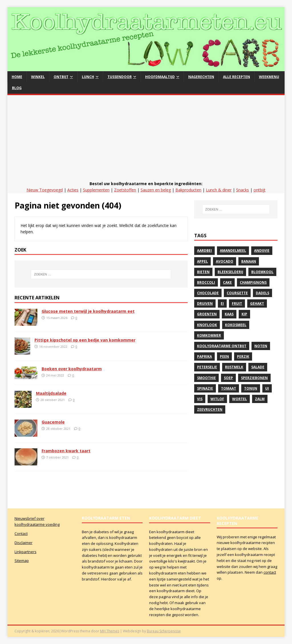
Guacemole (53, 422)
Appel (202, 261)
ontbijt (259, 190)
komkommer (209, 335)
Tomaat (229, 388)
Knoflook (207, 325)
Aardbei (204, 251)
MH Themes (110, 631)
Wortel (240, 399)
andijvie (262, 251)
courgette (237, 293)
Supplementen (96, 190)
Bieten (203, 272)
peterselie (207, 367)
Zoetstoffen (125, 190)
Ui (267, 388)
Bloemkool (262, 272)
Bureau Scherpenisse (164, 631)
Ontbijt (61, 77)
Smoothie (206, 378)
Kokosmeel (236, 325)
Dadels (262, 293)
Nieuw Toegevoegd (45, 190)
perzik (243, 356)
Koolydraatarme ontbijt (222, 346)
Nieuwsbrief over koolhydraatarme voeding (37, 521)
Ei (222, 303)
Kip (244, 314)
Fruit (237, 303)
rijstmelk (234, 367)
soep (228, 378)
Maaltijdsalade (51, 393)
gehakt (257, 303)
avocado (225, 261)
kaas (229, 314)
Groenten (207, 314)
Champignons (253, 282)
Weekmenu (269, 77)
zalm (260, 399)
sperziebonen (254, 378)
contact (270, 572)
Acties (73, 190)
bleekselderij (230, 272)
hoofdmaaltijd (160, 77)
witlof (217, 399)
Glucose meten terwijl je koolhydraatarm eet (88, 311)
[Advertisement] (146, 138)
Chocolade (208, 293)
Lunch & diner (219, 190)
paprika (204, 356)
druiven (205, 303)
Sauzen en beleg (156, 190)
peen (224, 356)
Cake (227, 282)
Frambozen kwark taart (66, 451)
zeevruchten (210, 409)
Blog (17, 88)
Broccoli (206, 282)
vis (200, 399)
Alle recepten (237, 77)
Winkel (38, 77)
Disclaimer (24, 543)
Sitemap (22, 561)
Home (17, 77)
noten (261, 346)
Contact (21, 533)
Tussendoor (120, 77)
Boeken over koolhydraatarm (72, 369)
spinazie (205, 388)
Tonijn (251, 388)
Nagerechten (201, 77)
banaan (249, 261)
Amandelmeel (233, 251)
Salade (258, 367)
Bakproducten (188, 190)
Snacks (243, 190)
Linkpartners (26, 552)
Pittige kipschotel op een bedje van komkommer (85, 340)
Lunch (88, 77)
